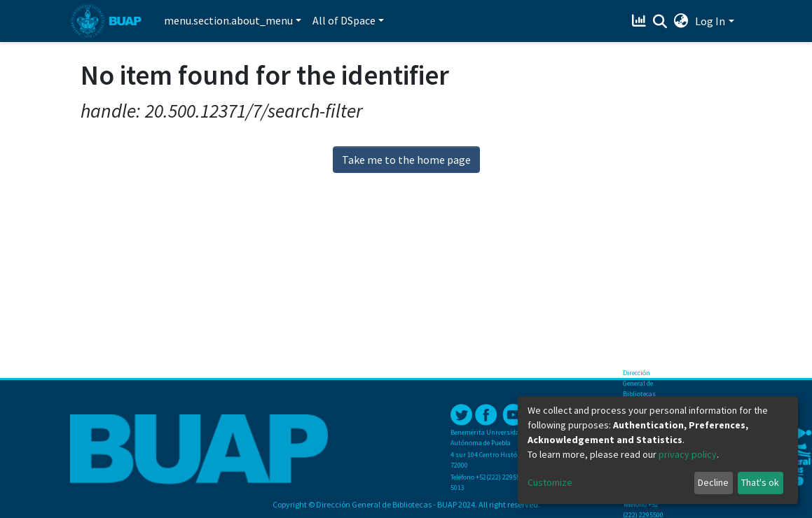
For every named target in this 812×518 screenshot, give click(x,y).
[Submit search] (660, 22)
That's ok (760, 482)
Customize (550, 482)
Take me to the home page (406, 160)
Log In (710, 21)
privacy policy (688, 454)
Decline (713, 482)
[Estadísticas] (640, 21)
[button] (681, 21)
